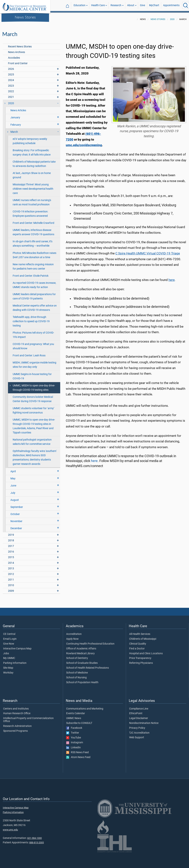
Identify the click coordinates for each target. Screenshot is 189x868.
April (13, 469)
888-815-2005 (37, 840)
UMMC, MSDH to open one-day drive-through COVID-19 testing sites (34, 385)
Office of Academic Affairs (81, 646)
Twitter (73, 731)
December (16, 526)
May (13, 476)
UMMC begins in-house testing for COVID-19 (32, 374)
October (15, 512)
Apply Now (72, 637)
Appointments (171, 5)
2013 (11, 566)
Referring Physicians (141, 661)
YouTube (74, 735)
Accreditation (74, 632)
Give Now (9, 642)
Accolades (14, 56)
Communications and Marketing (85, 707)
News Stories (25, 17)
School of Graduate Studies (82, 661)
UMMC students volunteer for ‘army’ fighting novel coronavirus (33, 408)
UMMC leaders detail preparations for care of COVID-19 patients (34, 294)
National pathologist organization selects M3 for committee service (32, 440)
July (13, 491)
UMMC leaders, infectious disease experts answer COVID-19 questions (33, 230)
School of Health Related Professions (88, 666)
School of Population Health (82, 680)
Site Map (8, 666)
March (14, 130)
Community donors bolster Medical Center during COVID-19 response (33, 397)
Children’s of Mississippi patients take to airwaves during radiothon (34, 162)
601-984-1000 (34, 836)
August (15, 498)
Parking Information (15, 661)
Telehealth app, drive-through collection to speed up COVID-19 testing (31, 319)
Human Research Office (17, 711)
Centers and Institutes (16, 707)
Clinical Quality (138, 642)
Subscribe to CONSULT (79, 721)
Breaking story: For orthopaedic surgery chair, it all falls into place (32, 150)
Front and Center (18, 61)
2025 (11, 72)
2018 (11, 538)
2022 (11, 89)
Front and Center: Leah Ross (29, 353)
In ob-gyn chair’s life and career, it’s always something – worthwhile (33, 241)
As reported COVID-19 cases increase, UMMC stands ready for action (34, 283)
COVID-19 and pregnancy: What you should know (33, 344)
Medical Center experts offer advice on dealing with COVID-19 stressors (35, 306)
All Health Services (140, 632)
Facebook (74, 726)
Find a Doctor (137, 646)
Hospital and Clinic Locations (146, 651)
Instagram (75, 740)
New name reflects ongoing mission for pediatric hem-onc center (33, 264)
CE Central (9, 632)
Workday (8, 671)
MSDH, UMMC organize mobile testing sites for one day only (34, 363)
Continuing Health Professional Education (90, 642)
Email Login (10, 637)
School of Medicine (77, 671)
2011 (11, 577)
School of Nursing (76, 675)
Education (79, 5)
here (172, 278)
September (17, 505)
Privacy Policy (137, 726)
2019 (11, 533)
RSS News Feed (77, 750)
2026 (11, 67)
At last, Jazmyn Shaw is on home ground (32, 173)
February (16, 123)
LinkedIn (73, 745)
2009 (11, 589)
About (131, 5)
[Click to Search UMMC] (186, 5)
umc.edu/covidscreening (84, 143)
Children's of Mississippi (143, 637)
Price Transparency (140, 656)
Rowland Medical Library (80, 651)
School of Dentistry (77, 656)
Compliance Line (139, 707)
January (15, 115)
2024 (11, 78)
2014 (11, 561)
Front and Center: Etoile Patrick (31, 274)
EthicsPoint (136, 711)
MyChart (154, 5)
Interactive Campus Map (17, 646)
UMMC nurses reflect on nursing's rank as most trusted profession (32, 200)
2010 (11, 583)
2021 (11, 95)
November (16, 519)
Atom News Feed (78, 755)
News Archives (16, 50)
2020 (172, 17)
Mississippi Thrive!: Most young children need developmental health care (33, 187)
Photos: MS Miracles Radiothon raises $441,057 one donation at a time (34, 253)
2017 (11, 544)
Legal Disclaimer (139, 716)
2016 (11, 549)
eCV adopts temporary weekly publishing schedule (30, 139)
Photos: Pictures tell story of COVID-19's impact (33, 333)
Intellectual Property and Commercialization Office (28, 718)
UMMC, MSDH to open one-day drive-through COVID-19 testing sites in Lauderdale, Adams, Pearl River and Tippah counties (34, 424)
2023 (11, 84)
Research (116, 5)
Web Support (137, 735)
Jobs (6, 651)
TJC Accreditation (139, 731)
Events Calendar (76, 711)
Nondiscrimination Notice (144, 721)
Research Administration (17, 724)
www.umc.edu (10, 827)
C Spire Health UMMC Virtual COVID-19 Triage (148, 251)
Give (142, 5)
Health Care (98, 5)
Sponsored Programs (15, 729)
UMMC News (74, 716)
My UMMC (9, 656)
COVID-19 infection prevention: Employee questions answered (30, 211)
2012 (11, 572)
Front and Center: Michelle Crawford (33, 221)
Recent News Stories (20, 44)
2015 (11, 555)
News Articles (18, 108)
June (13, 483)
